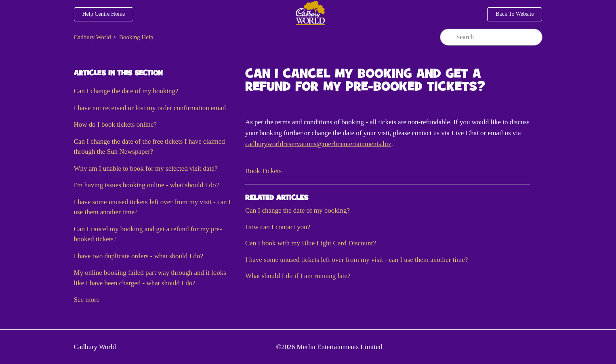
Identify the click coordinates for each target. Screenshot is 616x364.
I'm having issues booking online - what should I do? (147, 185)
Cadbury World (93, 37)
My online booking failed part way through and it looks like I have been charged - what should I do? (150, 278)
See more (87, 300)
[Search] (491, 37)
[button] (263, 171)
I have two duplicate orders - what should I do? (139, 256)
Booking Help (136, 37)
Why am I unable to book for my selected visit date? (146, 168)
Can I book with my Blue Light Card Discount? (311, 243)
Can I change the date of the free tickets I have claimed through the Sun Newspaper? (149, 147)
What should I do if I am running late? (298, 276)
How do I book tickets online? (115, 124)
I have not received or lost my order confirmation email (150, 108)
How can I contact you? (278, 227)
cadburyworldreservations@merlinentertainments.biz (318, 144)
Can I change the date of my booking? (126, 91)
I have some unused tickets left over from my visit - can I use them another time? (152, 207)
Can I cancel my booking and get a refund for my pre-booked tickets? (148, 234)
